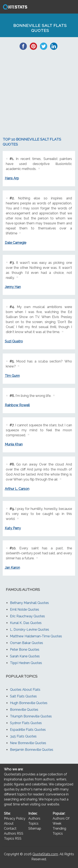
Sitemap (35, 828)
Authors (34, 818)
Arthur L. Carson (17, 489)
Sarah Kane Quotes (25, 656)
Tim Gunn (12, 376)
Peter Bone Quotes (25, 650)
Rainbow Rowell (17, 405)
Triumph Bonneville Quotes (31, 716)
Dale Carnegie (15, 243)
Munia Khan (14, 444)
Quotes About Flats (25, 690)
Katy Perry (13, 528)
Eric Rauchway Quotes (27, 616)
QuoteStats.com (45, 854)
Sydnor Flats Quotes (26, 723)
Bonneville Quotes (24, 710)
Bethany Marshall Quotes (29, 603)
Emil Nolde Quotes (25, 609)
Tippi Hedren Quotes (26, 663)
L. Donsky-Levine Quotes (30, 630)
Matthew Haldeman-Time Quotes (36, 636)
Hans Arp (12, 178)
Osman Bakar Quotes (27, 643)
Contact (10, 828)
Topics (33, 823)
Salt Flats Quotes (23, 696)
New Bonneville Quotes (28, 743)
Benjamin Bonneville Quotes (32, 750)
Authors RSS (14, 833)
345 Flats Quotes (23, 736)
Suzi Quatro (14, 341)
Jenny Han (13, 287)
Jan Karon (12, 568)
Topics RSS (13, 838)
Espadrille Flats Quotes (28, 730)
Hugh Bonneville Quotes (29, 703)
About (9, 823)
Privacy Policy (15, 818)
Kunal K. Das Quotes (26, 623)
